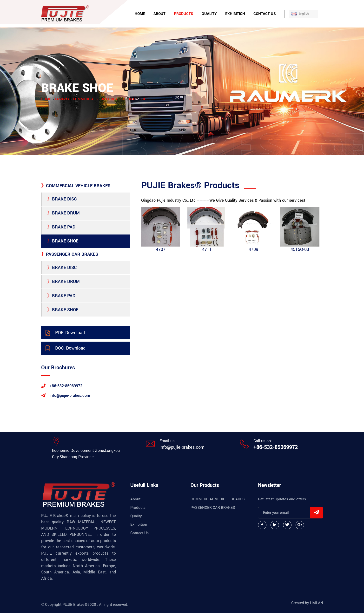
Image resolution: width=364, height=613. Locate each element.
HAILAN (317, 603)
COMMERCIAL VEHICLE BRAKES (98, 99)
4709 (253, 249)
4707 (161, 249)
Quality (209, 14)
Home (140, 14)
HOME (46, 99)
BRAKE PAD (61, 227)
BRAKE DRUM (63, 213)
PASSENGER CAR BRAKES (70, 254)
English (308, 14)
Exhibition (235, 14)
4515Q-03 (300, 249)
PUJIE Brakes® (75, 605)
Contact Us (265, 14)
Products (184, 14)
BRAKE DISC (62, 199)
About (159, 14)
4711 (207, 249)
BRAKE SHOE (138, 99)
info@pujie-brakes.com (182, 447)
